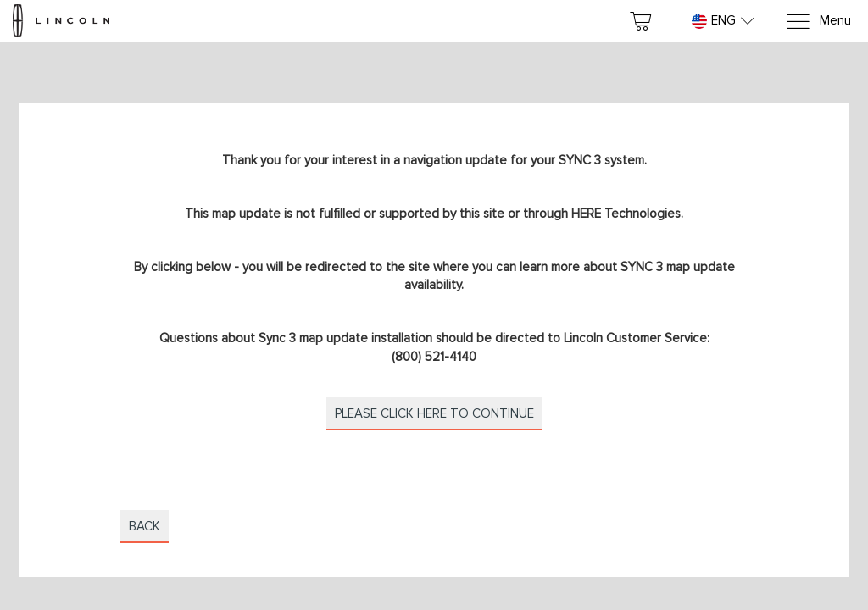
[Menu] (818, 22)
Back (145, 526)
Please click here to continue (434, 413)
